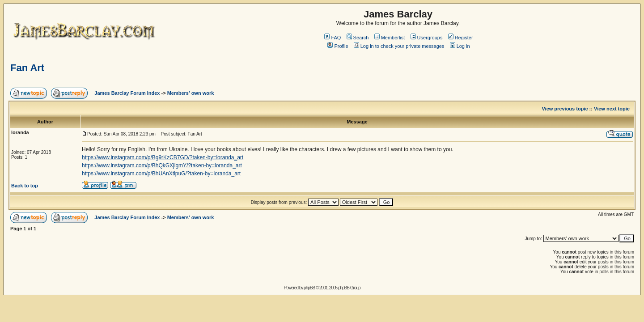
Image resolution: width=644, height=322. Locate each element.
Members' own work (191, 93)
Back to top (25, 186)
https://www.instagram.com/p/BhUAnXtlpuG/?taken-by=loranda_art (161, 174)
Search (358, 38)
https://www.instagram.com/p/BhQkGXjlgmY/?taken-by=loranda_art (162, 165)
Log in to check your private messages (399, 46)
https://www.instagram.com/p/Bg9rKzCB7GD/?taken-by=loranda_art (163, 157)
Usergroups (427, 38)
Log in (460, 46)
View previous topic (565, 109)
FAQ (333, 38)
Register (461, 38)
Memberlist (390, 38)
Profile (338, 46)
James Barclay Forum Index (127, 93)
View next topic (612, 109)
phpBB (309, 288)
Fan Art (27, 68)
